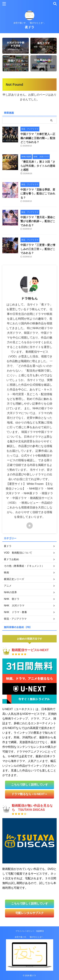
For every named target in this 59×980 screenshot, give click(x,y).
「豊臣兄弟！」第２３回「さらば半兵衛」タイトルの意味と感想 (38, 166)
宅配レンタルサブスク (30, 913)
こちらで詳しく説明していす (30, 785)
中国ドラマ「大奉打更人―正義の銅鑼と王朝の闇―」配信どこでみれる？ (38, 138)
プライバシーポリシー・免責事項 (30, 931)
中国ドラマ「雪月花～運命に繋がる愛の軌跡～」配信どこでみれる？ (38, 221)
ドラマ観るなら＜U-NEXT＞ (29, 794)
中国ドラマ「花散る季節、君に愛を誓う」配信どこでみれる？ (38, 194)
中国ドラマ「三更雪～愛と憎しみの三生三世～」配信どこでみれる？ (38, 249)
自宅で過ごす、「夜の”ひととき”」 (30, 937)
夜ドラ (30, 27)
